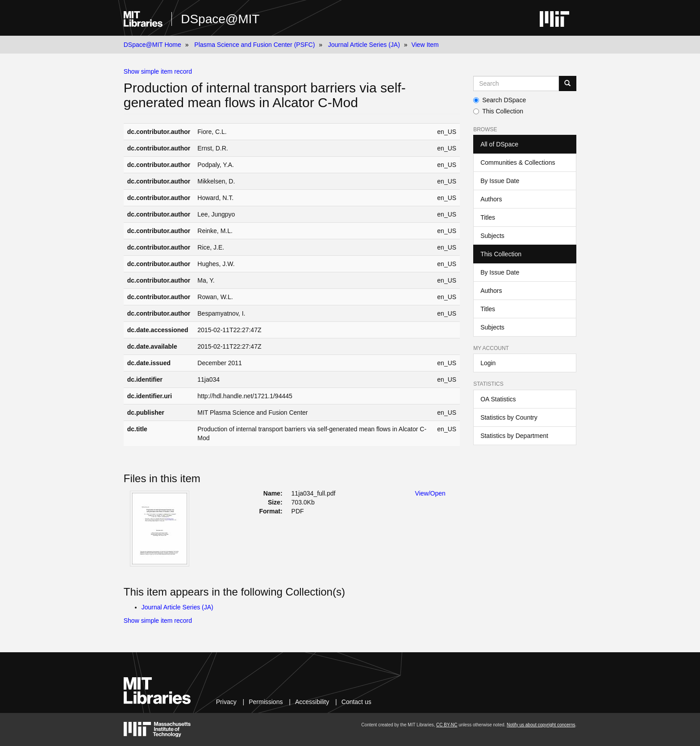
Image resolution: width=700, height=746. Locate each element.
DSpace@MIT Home (152, 45)
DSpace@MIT (220, 19)
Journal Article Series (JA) (364, 45)
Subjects (492, 236)
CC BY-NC (447, 725)
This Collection (498, 111)
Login (488, 363)
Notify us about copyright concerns (541, 725)
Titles (488, 217)
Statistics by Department (514, 436)
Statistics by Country (509, 417)
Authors (491, 199)
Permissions (266, 702)
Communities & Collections (518, 163)
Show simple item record (158, 71)
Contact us (356, 702)
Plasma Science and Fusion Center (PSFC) (254, 45)
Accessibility (312, 702)
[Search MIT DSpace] (516, 83)
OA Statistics (498, 399)
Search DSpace (500, 100)
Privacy (226, 702)
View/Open (430, 493)
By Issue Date (500, 181)
